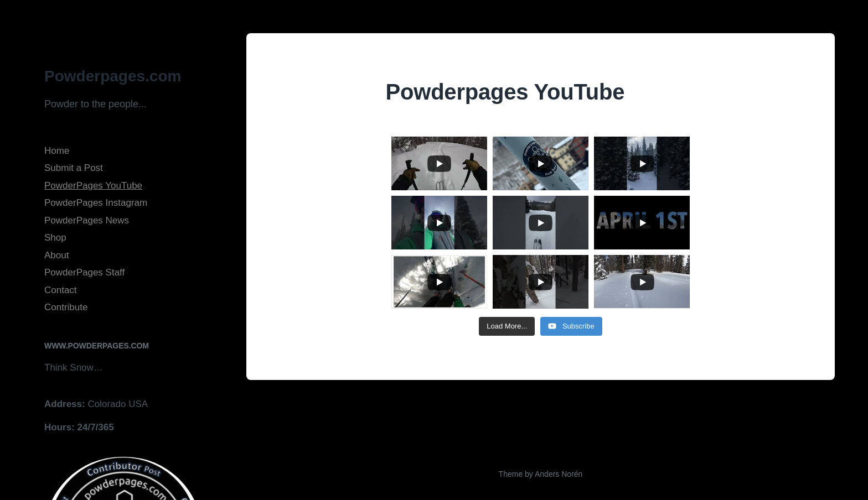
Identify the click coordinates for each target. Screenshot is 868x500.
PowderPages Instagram (96, 203)
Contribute (66, 307)
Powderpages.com (113, 76)
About (56, 255)
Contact (61, 290)
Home (57, 151)
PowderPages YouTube (93, 186)
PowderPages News (87, 220)
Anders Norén (559, 474)
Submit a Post (74, 168)
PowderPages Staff (84, 272)
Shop (55, 238)
